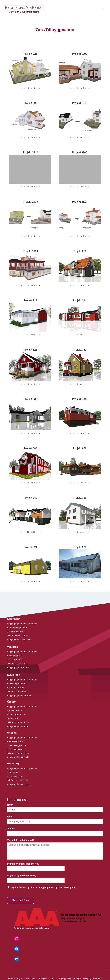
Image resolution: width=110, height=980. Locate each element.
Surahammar (32, 979)
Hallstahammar (51, 979)
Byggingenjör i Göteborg (19, 784)
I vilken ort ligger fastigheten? (24, 864)
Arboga (69, 979)
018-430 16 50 (22, 753)
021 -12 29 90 (22, 663)
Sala (41, 979)
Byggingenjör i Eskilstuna (19, 695)
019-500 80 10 (22, 722)
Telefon (12, 828)
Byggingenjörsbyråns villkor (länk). (58, 888)
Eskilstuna (97, 979)
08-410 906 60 (21, 636)
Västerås (12, 979)
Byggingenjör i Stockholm (19, 639)
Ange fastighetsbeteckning (22, 875)
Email (11, 817)
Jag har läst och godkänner (44, 888)
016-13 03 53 (21, 692)
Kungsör (78, 979)
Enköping (87, 979)
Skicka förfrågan (21, 900)
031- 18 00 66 (22, 780)
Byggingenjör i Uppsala (18, 757)
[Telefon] (55, 833)
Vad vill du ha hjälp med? (21, 840)
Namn (11, 805)
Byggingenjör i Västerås (18, 667)
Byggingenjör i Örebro (17, 726)
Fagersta (21, 979)
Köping (62, 979)
